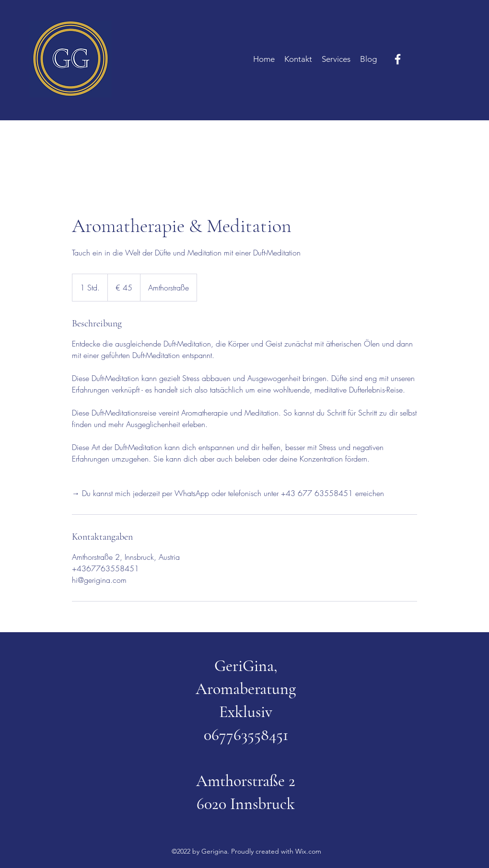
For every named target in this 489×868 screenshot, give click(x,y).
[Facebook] (398, 59)
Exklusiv (246, 712)
